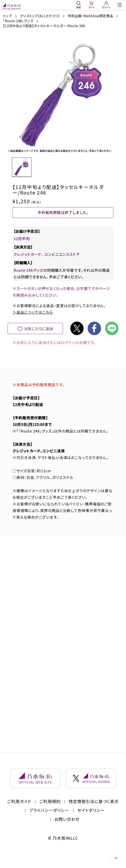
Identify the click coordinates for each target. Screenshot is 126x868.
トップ (7, 16)
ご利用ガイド (19, 813)
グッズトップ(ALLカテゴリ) (40, 16)
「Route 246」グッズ (18, 21)
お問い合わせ (67, 831)
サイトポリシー (91, 822)
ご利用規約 (50, 813)
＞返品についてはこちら (33, 318)
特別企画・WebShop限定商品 (91, 16)
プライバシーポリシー (49, 822)
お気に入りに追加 (39, 335)
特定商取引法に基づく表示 (94, 813)
